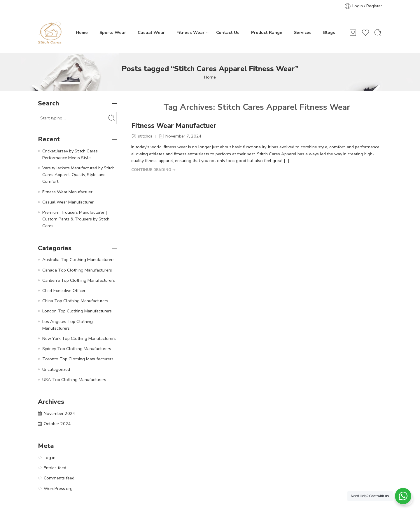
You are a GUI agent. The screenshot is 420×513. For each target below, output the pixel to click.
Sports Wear (113, 32)
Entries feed (55, 468)
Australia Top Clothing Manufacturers (78, 260)
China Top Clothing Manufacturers (75, 301)
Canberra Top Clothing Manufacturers (79, 280)
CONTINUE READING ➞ (153, 170)
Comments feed (59, 478)
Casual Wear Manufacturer (68, 202)
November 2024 (60, 413)
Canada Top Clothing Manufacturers (77, 270)
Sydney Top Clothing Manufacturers (77, 349)
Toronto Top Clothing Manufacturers (78, 359)
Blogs (329, 32)
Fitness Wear (190, 32)
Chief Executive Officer (64, 291)
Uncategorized (56, 369)
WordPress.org (58, 488)
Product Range (267, 32)
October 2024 (57, 424)
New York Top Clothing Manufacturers (79, 338)
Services (303, 32)
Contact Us (228, 32)
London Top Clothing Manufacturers (77, 311)
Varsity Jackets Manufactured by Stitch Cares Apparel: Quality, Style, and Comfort (78, 175)
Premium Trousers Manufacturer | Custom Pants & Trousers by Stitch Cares (76, 219)
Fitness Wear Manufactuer (174, 126)
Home (82, 32)
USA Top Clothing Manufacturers (74, 380)
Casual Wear (151, 32)
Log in (50, 458)
